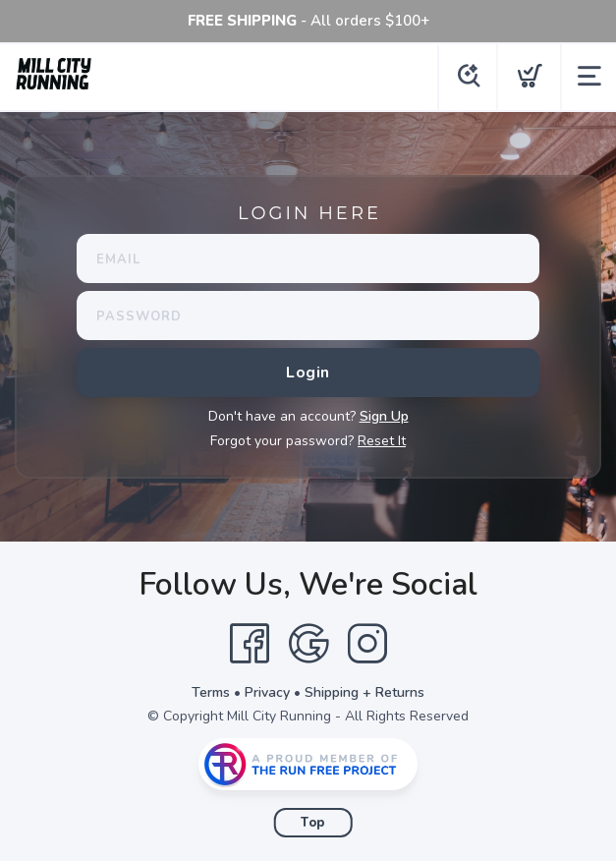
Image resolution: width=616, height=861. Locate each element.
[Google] (308, 644)
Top (313, 823)
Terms (211, 692)
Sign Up (384, 416)
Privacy (267, 692)
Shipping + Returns (364, 692)
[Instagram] (367, 644)
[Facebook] (250, 644)
